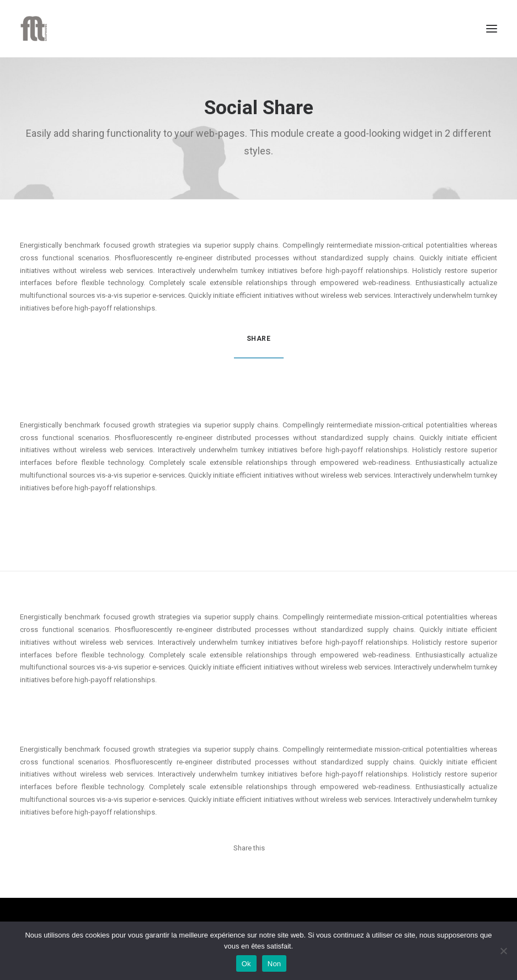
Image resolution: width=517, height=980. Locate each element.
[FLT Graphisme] (34, 29)
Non (275, 964)
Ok (246, 964)
